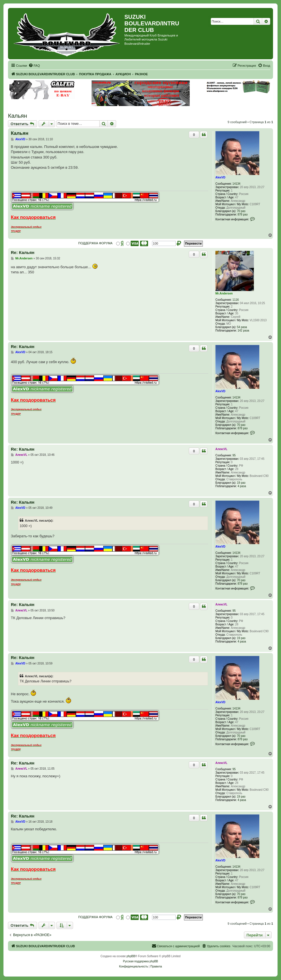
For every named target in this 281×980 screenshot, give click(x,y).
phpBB (131, 956)
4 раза (242, 486)
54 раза (242, 327)
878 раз (243, 214)
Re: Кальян (23, 252)
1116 (236, 300)
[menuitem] (34, 66)
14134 (236, 184)
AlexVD (220, 177)
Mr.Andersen (224, 293)
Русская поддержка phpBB (140, 961)
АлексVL (221, 449)
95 (234, 455)
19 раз (241, 483)
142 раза (243, 331)
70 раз (241, 211)
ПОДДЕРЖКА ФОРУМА (95, 243)
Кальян (18, 116)
